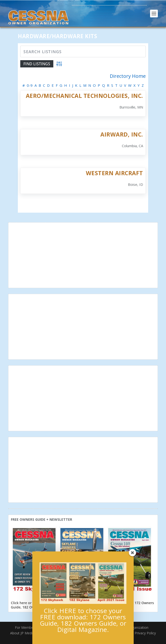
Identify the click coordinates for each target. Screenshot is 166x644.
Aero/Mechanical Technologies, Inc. (84, 96)
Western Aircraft (114, 173)
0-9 (30, 85)
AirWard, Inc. (122, 134)
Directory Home (128, 76)
